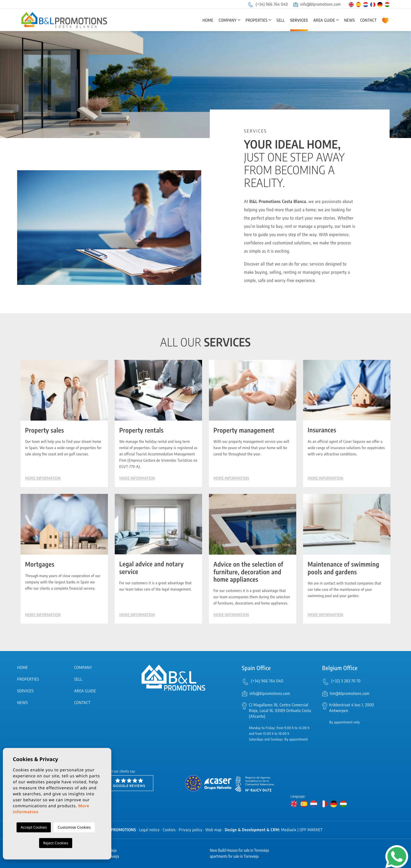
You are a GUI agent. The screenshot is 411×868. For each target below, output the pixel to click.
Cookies (169, 830)
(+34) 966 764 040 (268, 4)
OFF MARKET (311, 830)
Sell (281, 20)
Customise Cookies (74, 827)
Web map (214, 830)
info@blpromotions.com (317, 4)
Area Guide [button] (324, 20)
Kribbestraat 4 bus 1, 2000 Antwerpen (352, 708)
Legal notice (150, 830)
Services (299, 20)
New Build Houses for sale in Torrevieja (239, 850)
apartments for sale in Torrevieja (234, 856)
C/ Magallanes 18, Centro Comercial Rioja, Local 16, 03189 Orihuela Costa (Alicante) (280, 711)
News (350, 20)
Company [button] (228, 20)
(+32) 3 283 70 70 (346, 681)
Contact (368, 20)
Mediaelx (289, 830)
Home (208, 20)
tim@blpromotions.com (350, 694)
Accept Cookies (34, 827)
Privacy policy (191, 830)
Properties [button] (257, 20)
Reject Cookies (56, 843)
